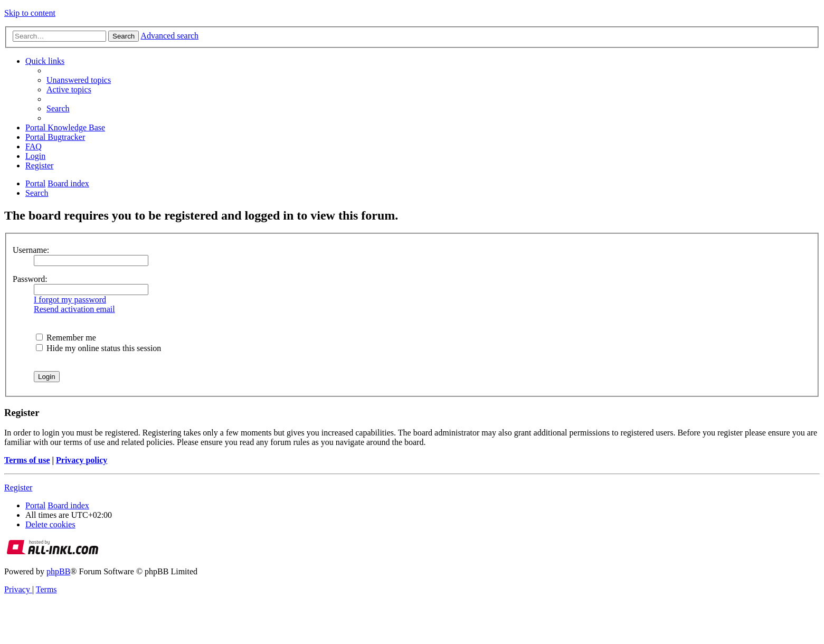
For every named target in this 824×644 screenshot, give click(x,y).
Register (18, 487)
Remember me (66, 338)
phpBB (58, 571)
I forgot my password (70, 300)
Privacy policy (82, 460)
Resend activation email (74, 309)
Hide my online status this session (98, 348)
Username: (31, 250)
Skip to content (30, 13)
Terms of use (27, 460)
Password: (30, 279)
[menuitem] (79, 80)
